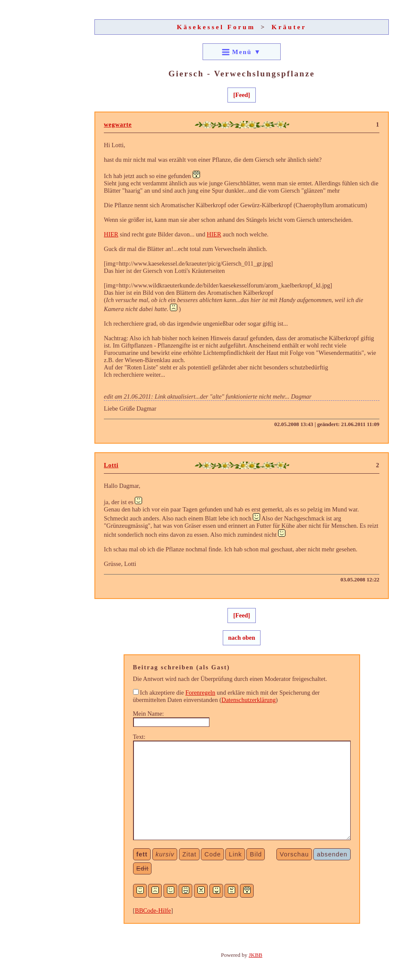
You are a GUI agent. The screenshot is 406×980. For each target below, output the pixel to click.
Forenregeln (200, 693)
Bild (256, 854)
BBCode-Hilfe (153, 910)
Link (235, 854)
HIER (111, 234)
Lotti (111, 465)
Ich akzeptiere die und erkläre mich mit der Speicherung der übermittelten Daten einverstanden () (226, 696)
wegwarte (118, 124)
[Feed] (241, 95)
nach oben (242, 638)
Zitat (189, 854)
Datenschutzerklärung (248, 700)
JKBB (256, 955)
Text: (139, 737)
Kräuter (289, 27)
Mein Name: (148, 714)
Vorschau (294, 854)
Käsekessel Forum (216, 27)
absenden (332, 854)
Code (212, 854)
